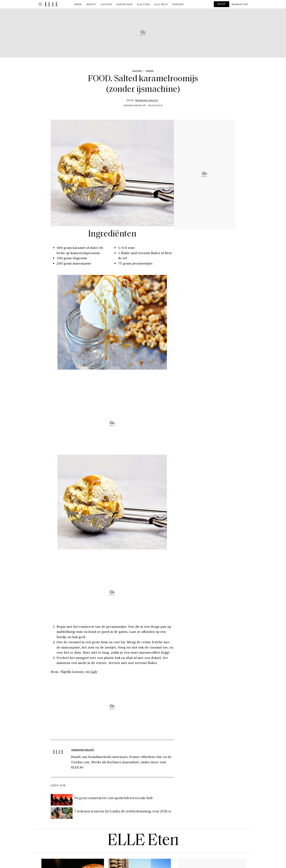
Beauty (91, 4)
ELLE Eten (143, 4)
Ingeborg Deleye (147, 100)
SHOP (222, 4)
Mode (78, 4)
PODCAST (178, 4)
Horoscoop (124, 4)
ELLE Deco (161, 4)
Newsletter (240, 4)
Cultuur (106, 4)
